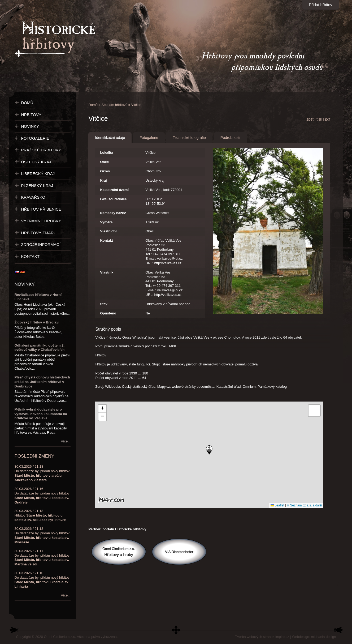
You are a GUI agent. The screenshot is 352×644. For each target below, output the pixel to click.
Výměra (106, 222)
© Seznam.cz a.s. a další (304, 505)
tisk (319, 119)
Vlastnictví (109, 231)
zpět (310, 119)
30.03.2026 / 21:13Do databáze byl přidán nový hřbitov (42, 535)
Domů (93, 105)
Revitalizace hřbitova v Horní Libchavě (38, 297)
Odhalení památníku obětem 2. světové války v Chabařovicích (40, 348)
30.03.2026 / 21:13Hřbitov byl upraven (40, 515)
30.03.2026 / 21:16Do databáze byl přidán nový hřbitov (42, 496)
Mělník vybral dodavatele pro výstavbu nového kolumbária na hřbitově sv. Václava (41, 414)
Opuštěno (108, 313)
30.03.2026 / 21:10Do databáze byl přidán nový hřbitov (42, 580)
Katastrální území (114, 190)
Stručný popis (108, 329)
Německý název (113, 213)
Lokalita (107, 153)
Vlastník (107, 272)
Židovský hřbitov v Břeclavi (37, 322)
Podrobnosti (230, 138)
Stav (104, 304)
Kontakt (106, 240)
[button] (209, 450)
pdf (328, 119)
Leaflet (277, 505)
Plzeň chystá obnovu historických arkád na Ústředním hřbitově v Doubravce (42, 382)
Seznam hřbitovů (115, 105)
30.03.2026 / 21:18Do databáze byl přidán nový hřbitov (42, 473)
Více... (66, 441)
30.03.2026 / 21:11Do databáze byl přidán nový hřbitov (42, 558)
